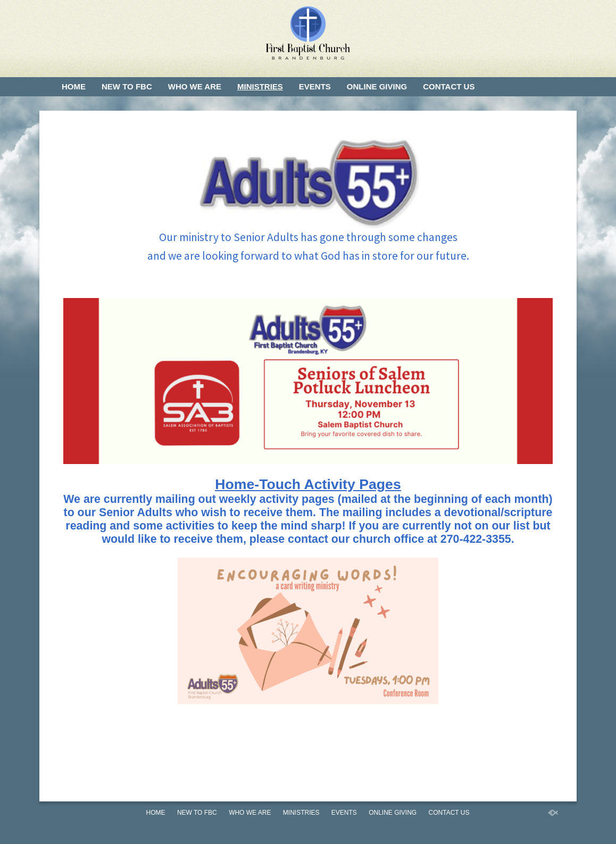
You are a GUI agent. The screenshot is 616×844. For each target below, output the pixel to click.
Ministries (260, 86)
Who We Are (195, 86)
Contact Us (449, 86)
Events (315, 86)
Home (74, 86)
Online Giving (377, 86)
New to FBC (127, 86)
